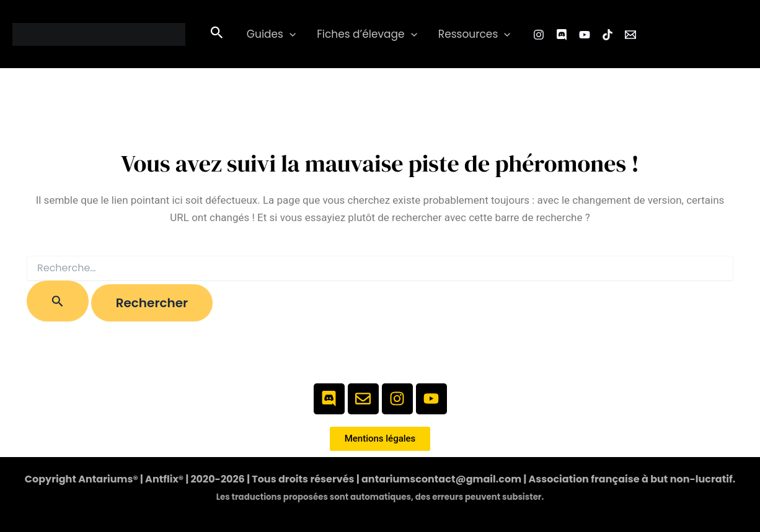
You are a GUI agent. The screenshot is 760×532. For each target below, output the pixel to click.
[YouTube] (585, 35)
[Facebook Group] (562, 35)
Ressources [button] (475, 34)
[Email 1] (630, 35)
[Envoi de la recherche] (58, 301)
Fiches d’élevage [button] (367, 34)
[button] (217, 34)
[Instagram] (539, 35)
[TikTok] (608, 35)
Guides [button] (271, 34)
